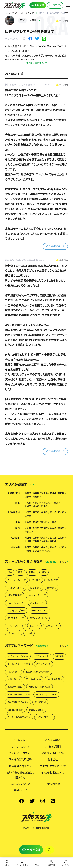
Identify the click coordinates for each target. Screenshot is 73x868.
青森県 (36, 493)
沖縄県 (47, 551)
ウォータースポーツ (17, 580)
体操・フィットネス (16, 588)
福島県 (36, 497)
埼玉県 (47, 503)
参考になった (55, 246)
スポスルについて (20, 746)
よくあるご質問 (53, 746)
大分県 (61, 547)
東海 (18, 522)
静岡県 (36, 522)
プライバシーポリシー (20, 753)
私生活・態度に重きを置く (38, 672)
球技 (10, 572)
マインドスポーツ (15, 626)
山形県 (28, 497)
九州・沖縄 (15, 547)
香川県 (28, 541)
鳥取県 (44, 538)
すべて (64, 562)
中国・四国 (15, 538)
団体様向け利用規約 (20, 759)
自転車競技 (36, 588)
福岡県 (28, 547)
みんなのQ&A (53, 740)
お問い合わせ (53, 784)
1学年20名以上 (42, 656)
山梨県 (28, 512)
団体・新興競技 (15, 595)
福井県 (28, 516)
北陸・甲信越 (14, 512)
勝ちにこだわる (44, 664)
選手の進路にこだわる (46, 694)
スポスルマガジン (20, 784)
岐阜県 (28, 522)
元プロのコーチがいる (18, 656)
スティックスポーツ (39, 618)
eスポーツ (34, 626)
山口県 (61, 538)
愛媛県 (44, 541)
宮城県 (53, 493)
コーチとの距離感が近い (19, 717)
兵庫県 (36, 528)
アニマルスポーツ (16, 618)
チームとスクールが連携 (19, 664)
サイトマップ (20, 790)
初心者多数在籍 (15, 710)
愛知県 (44, 522)
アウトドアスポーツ (16, 610)
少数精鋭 (59, 656)
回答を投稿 (31, 850)
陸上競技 (36, 580)
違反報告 (62, 20)
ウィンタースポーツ (37, 595)
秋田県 (61, 493)
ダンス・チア (52, 580)
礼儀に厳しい (14, 679)
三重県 (53, 522)
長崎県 (44, 547)
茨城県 (28, 506)
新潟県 (44, 512)
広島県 (36, 538)
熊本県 (53, 547)
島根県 (53, 538)
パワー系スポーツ (16, 603)
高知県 (53, 541)
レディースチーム (44, 717)
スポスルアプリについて (53, 766)
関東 (18, 503)
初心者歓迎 (40, 702)
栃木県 (36, 506)
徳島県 (36, 541)
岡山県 (28, 538)
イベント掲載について (53, 773)
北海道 (28, 493)
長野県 (36, 512)
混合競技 (52, 588)
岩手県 (44, 493)
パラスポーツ (14, 633)
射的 (44, 572)
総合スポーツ (52, 626)
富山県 (53, 512)
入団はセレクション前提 (19, 694)
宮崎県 (28, 551)
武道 (20, 572)
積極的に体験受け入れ (40, 687)
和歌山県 (29, 532)
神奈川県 (37, 503)
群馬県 (44, 506)
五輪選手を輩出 (15, 687)
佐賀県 (36, 547)
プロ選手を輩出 (55, 679)
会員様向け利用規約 (53, 753)
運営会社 (53, 759)
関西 (18, 528)
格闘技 (32, 572)
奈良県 (61, 528)
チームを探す (20, 740)
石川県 (61, 512)
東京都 (28, 503)
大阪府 (28, 528)
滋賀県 (53, 528)
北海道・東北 (14, 493)
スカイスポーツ (37, 603)
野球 (22, 20)
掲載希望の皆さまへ (20, 766)
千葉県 (55, 503)
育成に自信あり (36, 710)
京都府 (44, 528)
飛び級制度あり (34, 679)
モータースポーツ (39, 610)
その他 (29, 633)
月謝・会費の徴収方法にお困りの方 (20, 775)
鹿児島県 (37, 551)
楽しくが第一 (14, 672)
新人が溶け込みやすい (18, 702)
